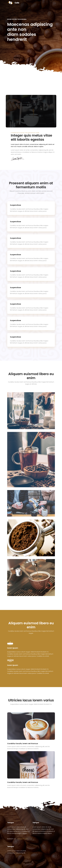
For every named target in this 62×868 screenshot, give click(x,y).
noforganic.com (22, 839)
